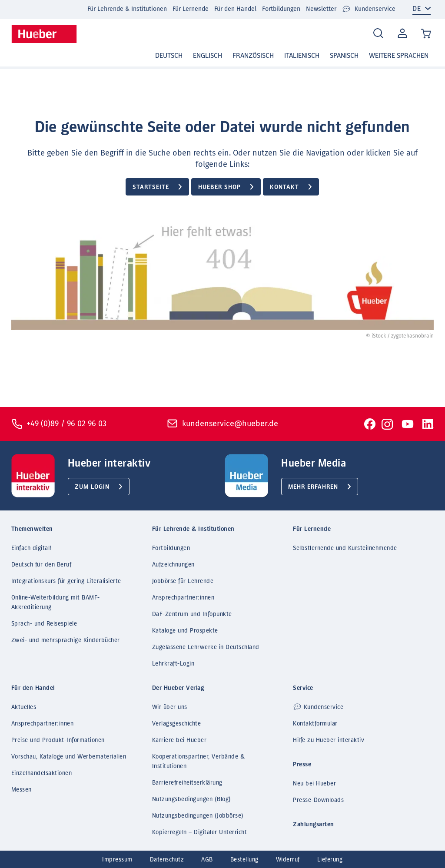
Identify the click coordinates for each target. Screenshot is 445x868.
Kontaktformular (315, 724)
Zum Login (92, 487)
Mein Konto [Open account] (401, 34)
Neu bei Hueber (314, 784)
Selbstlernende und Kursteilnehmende (345, 548)
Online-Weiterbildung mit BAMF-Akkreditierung (56, 603)
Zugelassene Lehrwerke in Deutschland (206, 647)
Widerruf (288, 860)
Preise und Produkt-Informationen (58, 740)
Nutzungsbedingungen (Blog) (192, 799)
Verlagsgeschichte (177, 724)
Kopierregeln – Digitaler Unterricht (200, 832)
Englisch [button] (208, 56)
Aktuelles (24, 707)
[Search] (378, 34)
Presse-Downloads (318, 800)
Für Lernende (191, 9)
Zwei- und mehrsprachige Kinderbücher (66, 640)
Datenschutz (167, 860)
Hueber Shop (219, 187)
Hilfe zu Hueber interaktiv (329, 740)
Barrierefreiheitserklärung (187, 783)
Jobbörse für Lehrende (183, 581)
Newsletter (321, 9)
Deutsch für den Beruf (42, 565)
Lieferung (330, 860)
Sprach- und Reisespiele (44, 624)
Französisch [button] (253, 56)
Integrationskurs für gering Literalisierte (66, 581)
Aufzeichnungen (173, 565)
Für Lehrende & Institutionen (127, 9)
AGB (207, 860)
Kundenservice (369, 9)
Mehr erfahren (313, 487)
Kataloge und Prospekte (185, 631)
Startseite (151, 187)
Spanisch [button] (344, 56)
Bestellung (244, 860)
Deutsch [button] (169, 56)
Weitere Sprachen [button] (399, 56)
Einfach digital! (32, 548)
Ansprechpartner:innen (183, 598)
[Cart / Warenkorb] (426, 34)
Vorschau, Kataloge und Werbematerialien (69, 757)
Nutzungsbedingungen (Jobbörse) (198, 816)
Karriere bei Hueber (179, 740)
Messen (22, 790)
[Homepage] (44, 34)
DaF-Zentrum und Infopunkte (192, 614)
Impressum (117, 860)
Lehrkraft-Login (173, 664)
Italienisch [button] (302, 56)
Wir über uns (170, 707)
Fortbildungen (281, 9)
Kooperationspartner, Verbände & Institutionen (199, 762)
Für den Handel (235, 9)
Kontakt (284, 187)
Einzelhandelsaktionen (42, 773)
